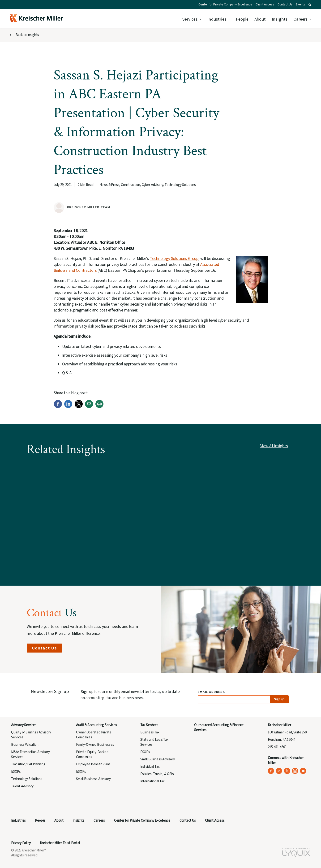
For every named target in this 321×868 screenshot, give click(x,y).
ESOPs (16, 772)
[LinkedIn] (68, 407)
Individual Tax (150, 767)
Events (300, 4)
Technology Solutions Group (174, 259)
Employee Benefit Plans (93, 764)
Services (190, 19)
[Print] (99, 407)
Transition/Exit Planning (28, 764)
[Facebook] (58, 407)
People (242, 19)
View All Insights (274, 446)
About (260, 19)
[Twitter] (79, 407)
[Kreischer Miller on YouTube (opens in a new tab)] (303, 771)
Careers (301, 19)
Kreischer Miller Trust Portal (60, 843)
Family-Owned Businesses (95, 745)
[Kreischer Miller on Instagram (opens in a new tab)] (295, 771)
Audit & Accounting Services (96, 725)
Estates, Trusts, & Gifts (157, 774)
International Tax (152, 781)
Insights (280, 19)
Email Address (212, 692)
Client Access (265, 4)
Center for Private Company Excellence (225, 4)
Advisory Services (24, 725)
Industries (217, 19)
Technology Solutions (180, 185)
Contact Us (285, 4)
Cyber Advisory (152, 185)
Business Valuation (25, 745)
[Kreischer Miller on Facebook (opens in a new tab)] (271, 771)
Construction (131, 185)
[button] (310, 5)
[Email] (89, 407)
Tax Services (149, 725)
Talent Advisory (22, 786)
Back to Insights (27, 35)
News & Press (109, 185)
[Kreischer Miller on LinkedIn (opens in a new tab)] (279, 771)
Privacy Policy (21, 843)
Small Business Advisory (93, 779)
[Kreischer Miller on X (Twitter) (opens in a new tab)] (287, 771)
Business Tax (150, 732)
